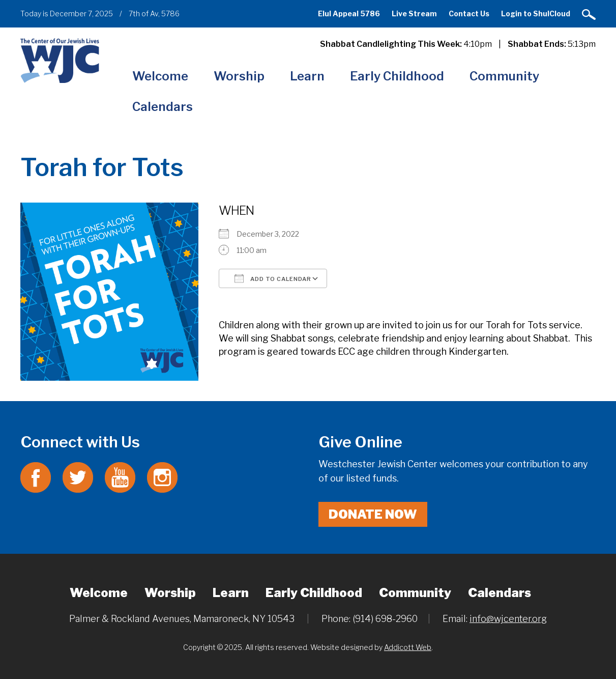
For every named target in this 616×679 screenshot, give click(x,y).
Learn (307, 76)
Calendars (163, 107)
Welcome (160, 76)
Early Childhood (397, 76)
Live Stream (414, 13)
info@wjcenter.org (508, 619)
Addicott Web (408, 647)
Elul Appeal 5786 (349, 13)
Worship (239, 76)
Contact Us (469, 13)
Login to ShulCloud (536, 13)
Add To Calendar (273, 278)
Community (504, 76)
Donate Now (373, 514)
